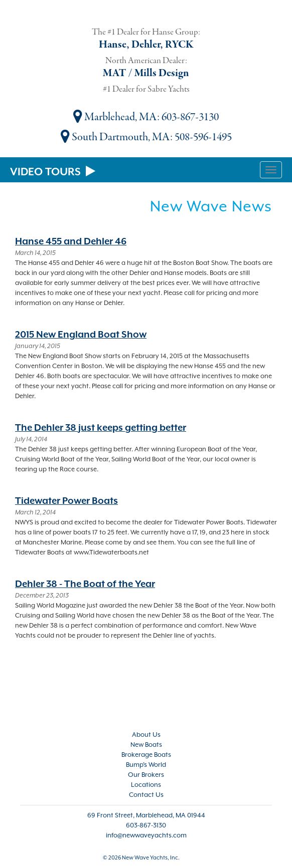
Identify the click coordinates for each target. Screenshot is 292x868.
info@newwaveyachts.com (146, 835)
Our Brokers (146, 775)
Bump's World (146, 765)
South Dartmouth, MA (115, 137)
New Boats (146, 745)
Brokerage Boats (146, 755)
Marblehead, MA (115, 117)
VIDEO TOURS (53, 172)
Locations (146, 785)
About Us (146, 735)
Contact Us (146, 795)
